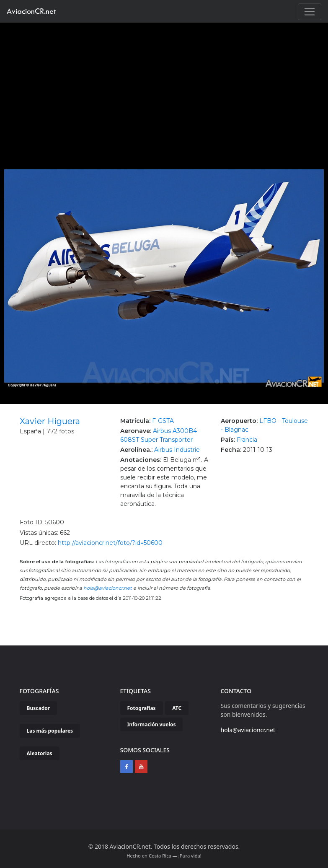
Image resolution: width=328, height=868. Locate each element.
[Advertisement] (164, 86)
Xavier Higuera (50, 421)
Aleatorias (40, 753)
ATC (177, 708)
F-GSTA (163, 421)
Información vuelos (152, 724)
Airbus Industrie (177, 450)
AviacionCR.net (31, 11)
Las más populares (50, 731)
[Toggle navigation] (310, 12)
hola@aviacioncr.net (108, 588)
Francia (247, 440)
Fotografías (142, 708)
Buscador (39, 708)
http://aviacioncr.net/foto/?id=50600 (110, 543)
